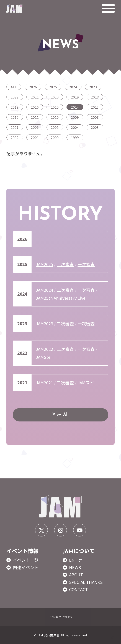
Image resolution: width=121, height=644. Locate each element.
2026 (33, 87)
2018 (95, 97)
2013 (95, 107)
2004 (75, 127)
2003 (95, 127)
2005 (55, 127)
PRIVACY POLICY (60, 617)
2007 (15, 127)
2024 (73, 87)
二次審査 (65, 264)
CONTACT (78, 589)
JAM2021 (44, 383)
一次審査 (86, 264)
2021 (35, 97)
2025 (53, 87)
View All (60, 415)
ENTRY (76, 560)
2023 (93, 87)
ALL (14, 87)
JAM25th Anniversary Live (61, 298)
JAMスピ (86, 383)
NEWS (75, 567)
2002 (15, 137)
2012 (15, 117)
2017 (15, 107)
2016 (35, 107)
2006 (35, 127)
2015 (55, 107)
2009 (75, 117)
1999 (75, 137)
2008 (95, 117)
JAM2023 (44, 323)
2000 (55, 137)
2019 (75, 97)
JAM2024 (44, 290)
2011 (35, 117)
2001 (35, 137)
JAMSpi (43, 357)
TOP (113, 633)
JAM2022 (44, 349)
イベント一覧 (26, 560)
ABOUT (76, 575)
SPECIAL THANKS (86, 582)
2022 (15, 97)
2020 (55, 97)
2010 (55, 117)
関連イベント (26, 567)
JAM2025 (44, 264)
